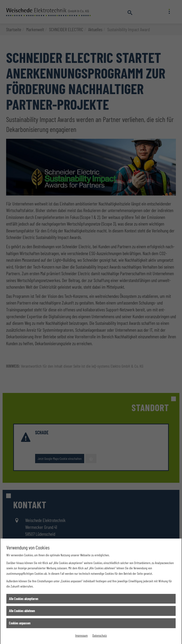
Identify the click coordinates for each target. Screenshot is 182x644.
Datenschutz (100, 635)
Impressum (81, 635)
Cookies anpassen (20, 623)
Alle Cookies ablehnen (22, 611)
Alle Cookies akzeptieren (24, 599)
